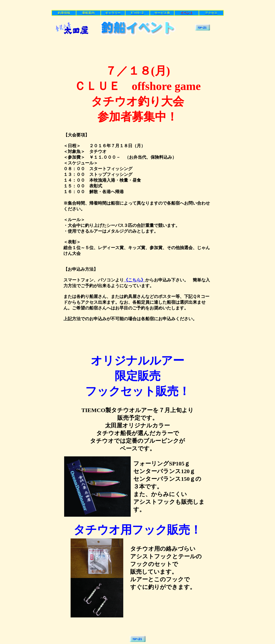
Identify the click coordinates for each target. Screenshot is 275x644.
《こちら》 (135, 280)
